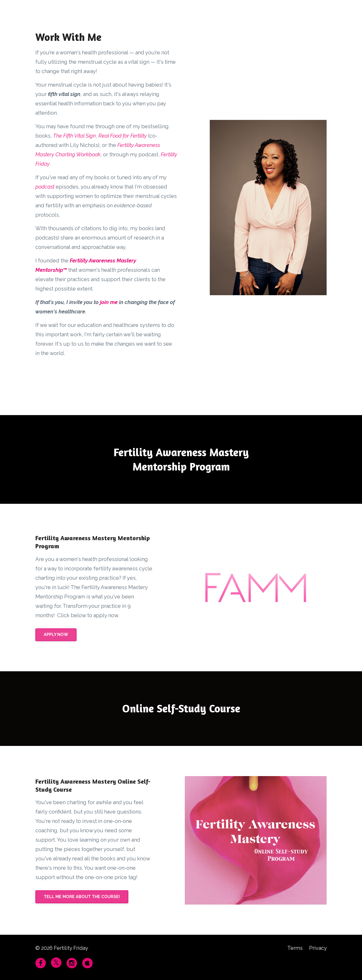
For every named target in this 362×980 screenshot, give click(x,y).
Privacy (318, 948)
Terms (295, 948)
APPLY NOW (56, 634)
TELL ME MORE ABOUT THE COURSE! (82, 897)
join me (109, 302)
